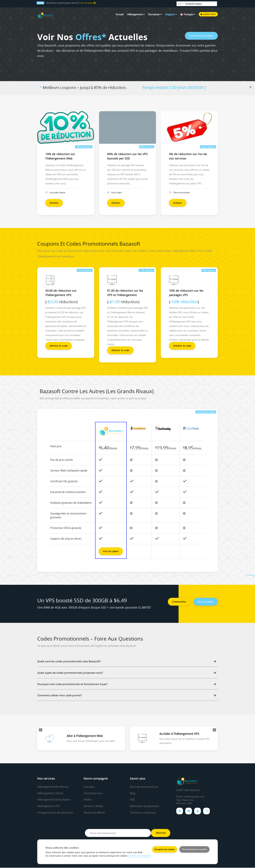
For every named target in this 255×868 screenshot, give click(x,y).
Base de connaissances (144, 787)
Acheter (54, 203)
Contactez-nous (93, 793)
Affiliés (88, 800)
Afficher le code (59, 346)
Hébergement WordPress (53, 787)
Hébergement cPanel (50, 793)
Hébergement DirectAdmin (54, 800)
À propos (89, 787)
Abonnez (161, 833)
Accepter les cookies (164, 849)
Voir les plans (88, 3)
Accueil (120, 14)
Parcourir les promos (201, 36)
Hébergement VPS (48, 806)
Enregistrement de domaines (55, 812)
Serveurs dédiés (93, 806)
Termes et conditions (143, 812)
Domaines (155, 14)
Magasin (171, 14)
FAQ (132, 800)
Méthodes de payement (144, 806)
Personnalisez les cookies (194, 849)
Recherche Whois (94, 812)
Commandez (179, 602)
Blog (133, 793)
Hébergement (136, 14)
